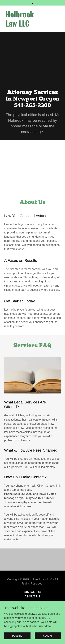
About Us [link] (33, 596)
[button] (57, 19)
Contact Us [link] (33, 592)
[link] (24, 26)
